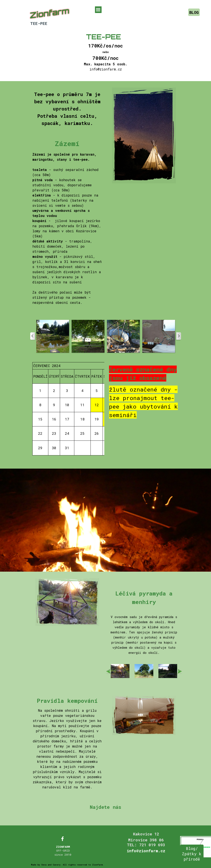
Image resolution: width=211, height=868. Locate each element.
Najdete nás (105, 807)
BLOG (194, 12)
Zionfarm (50, 13)
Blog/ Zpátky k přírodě (192, 854)
